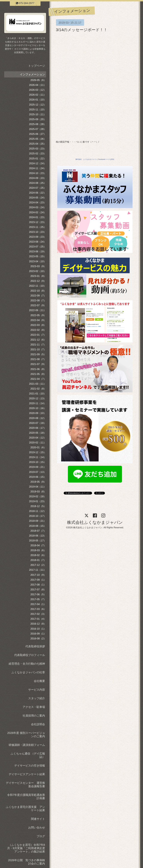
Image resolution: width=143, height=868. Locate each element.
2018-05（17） (38, 541)
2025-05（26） (38, 139)
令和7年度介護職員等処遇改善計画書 (26, 797)
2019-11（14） (38, 457)
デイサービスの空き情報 (30, 766)
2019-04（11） (38, 487)
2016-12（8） (38, 624)
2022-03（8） (38, 325)
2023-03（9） (38, 266)
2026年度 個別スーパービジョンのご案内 (26, 735)
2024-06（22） (38, 193)
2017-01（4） (38, 619)
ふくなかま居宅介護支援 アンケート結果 (25, 809)
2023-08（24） (38, 242)
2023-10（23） (38, 232)
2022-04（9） (38, 320)
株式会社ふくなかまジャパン (95, 522)
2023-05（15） (38, 256)
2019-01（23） (38, 501)
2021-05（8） (38, 374)
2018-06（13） (38, 536)
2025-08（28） (38, 124)
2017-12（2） (38, 565)
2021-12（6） (38, 340)
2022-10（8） (38, 291)
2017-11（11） (38, 570)
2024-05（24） (38, 198)
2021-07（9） (38, 364)
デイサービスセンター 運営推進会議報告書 (25, 785)
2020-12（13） (38, 398)
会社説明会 (38, 724)
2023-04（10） (38, 261)
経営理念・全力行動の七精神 (27, 664)
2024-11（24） (38, 168)
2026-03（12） (38, 90)
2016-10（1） (38, 629)
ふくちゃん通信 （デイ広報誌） (28, 755)
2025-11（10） (38, 110)
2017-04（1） (38, 604)
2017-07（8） (38, 590)
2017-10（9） (38, 575)
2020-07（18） (38, 423)
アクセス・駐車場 (34, 707)
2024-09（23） (38, 178)
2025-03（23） (38, 149)
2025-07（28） (38, 129)
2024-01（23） (38, 217)
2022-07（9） (38, 305)
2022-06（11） (38, 310)
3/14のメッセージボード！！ (82, 30)
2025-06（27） (38, 134)
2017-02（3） (38, 614)
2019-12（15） (38, 452)
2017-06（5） (38, 594)
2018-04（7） (38, 545)
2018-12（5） (38, 506)
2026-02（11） (38, 95)
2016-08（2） (38, 639)
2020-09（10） (38, 413)
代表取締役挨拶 (35, 646)
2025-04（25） (38, 144)
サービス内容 (37, 690)
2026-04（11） (38, 85)
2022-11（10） (38, 286)
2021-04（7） (38, 379)
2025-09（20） (38, 119)
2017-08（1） (38, 585)
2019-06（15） (38, 477)
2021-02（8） (38, 389)
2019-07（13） (38, 472)
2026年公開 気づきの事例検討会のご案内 (27, 862)
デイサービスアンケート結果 (27, 774)
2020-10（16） (38, 408)
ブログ (41, 836)
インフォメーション (32, 74)
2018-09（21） (38, 521)
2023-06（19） (38, 252)
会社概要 (39, 681)
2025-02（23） (38, 154)
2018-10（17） (38, 516)
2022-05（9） (38, 315)
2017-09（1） (38, 580)
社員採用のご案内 (34, 716)
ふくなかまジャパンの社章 (28, 672)
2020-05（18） (38, 433)
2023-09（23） (38, 237)
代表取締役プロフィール (30, 655)
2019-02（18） (38, 496)
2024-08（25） (38, 183)
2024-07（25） (38, 188)
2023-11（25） (38, 227)
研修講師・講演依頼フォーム (27, 745)
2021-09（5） (38, 354)
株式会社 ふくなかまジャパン (86, 159)
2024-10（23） (38, 173)
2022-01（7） (38, 335)
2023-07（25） (38, 247)
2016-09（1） (38, 634)
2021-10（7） (38, 349)
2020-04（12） (38, 438)
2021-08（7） (38, 359)
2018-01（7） (38, 560)
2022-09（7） (38, 296)
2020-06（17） (38, 428)
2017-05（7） (38, 599)
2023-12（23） (38, 222)
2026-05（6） (38, 80)
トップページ (37, 66)
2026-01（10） (38, 100)
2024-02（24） (38, 212)
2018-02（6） (38, 555)
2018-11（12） (38, 511)
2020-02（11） (38, 443)
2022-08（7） (38, 300)
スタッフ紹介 (37, 698)
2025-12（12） (38, 105)
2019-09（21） (38, 467)
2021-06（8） (38, 369)
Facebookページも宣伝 (106, 159)
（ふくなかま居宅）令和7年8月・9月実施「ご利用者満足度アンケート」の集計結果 (26, 848)
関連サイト (38, 819)
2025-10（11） (38, 114)
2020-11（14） (38, 403)
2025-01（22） (38, 159)
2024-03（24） (38, 207)
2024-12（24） (38, 163)
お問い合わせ (37, 828)
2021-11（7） (38, 345)
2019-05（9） (38, 482)
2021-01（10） (38, 394)
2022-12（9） (38, 281)
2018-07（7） (38, 531)
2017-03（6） (38, 609)
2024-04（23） (38, 203)
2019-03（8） (38, 492)
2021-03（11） (38, 384)
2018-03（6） (38, 550)
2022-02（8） (38, 330)
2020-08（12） (38, 418)
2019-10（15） (38, 462)
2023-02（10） (38, 271)
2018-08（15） (38, 526)
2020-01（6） (38, 447)
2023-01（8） (38, 276)
